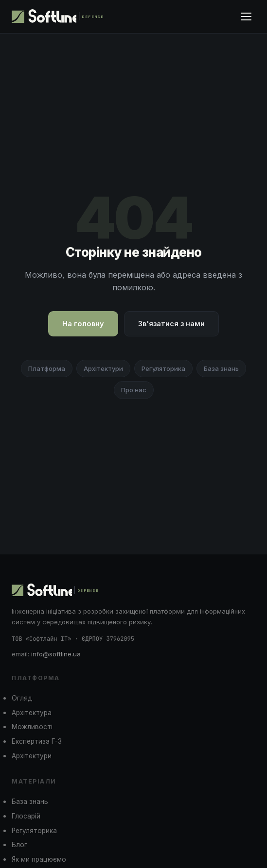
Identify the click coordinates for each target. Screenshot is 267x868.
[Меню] (246, 17)
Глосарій (26, 816)
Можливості (32, 727)
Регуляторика (163, 368)
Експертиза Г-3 (37, 741)
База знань (221, 368)
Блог (19, 845)
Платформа (47, 368)
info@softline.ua (56, 654)
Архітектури (103, 368)
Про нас (134, 390)
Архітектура (32, 713)
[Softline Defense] (60, 17)
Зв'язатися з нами (171, 324)
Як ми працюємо (39, 859)
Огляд (22, 698)
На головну (83, 324)
